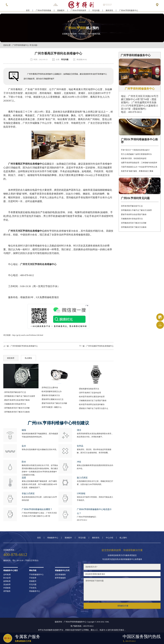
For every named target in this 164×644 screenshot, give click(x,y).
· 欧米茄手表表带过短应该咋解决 (91, 404)
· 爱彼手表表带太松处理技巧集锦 (16, 400)
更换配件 (61, 11)
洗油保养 (7, 584)
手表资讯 (33, 588)
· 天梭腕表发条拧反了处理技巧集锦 (92, 401)
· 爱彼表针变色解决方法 (50, 395)
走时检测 (7, 575)
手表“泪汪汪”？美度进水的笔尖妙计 (135, 150)
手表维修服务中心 (36, 575)
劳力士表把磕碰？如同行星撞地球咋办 (136, 154)
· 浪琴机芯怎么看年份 (49, 388)
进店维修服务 (60, 575)
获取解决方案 (123, 606)
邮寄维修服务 (60, 578)
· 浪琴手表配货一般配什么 (51, 407)
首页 (28, 11)
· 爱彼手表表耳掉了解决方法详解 (54, 403)
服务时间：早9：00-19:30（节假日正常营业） (22, 560)
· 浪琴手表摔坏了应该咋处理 (90, 393)
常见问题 (96, 11)
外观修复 (7, 588)
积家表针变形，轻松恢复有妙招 (134, 158)
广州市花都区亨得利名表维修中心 (100, 346)
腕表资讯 (109, 11)
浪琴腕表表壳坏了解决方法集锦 (134, 227)
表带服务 (7, 591)
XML (107, 622)
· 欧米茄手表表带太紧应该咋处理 (91, 397)
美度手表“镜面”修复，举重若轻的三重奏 (137, 171)
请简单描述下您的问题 (122, 589)
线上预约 (123, 538)
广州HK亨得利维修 (43, 11)
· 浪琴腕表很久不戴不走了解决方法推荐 (19, 396)
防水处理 (7, 578)
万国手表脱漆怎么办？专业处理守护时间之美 (139, 167)
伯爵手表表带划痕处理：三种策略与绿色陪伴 (139, 163)
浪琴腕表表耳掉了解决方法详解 (134, 223)
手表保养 (33, 578)
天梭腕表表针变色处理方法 (132, 219)
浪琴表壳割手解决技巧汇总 (132, 206)
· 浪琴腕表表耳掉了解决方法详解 (16, 408)
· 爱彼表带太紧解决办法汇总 (52, 399)
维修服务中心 (53, 538)
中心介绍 (109, 538)
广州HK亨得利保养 (78, 11)
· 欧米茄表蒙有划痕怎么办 (51, 391)
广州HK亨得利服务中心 (129, 11)
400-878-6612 (82, 520)
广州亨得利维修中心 (21, 45)
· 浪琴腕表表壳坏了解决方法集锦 (16, 412)
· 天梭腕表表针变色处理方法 (15, 404)
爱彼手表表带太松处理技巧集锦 (134, 214)
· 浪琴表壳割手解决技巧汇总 (15, 392)
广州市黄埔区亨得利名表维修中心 (24, 346)
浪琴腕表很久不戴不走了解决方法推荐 (136, 210)
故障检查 (7, 581)
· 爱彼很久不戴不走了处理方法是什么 (93, 408)
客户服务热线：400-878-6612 (82, 626)
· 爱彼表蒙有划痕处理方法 (89, 389)
